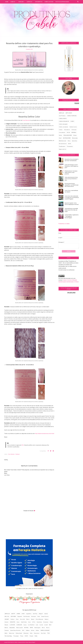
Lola (37, 625)
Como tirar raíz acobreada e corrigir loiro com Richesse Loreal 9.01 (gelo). (72, 197)
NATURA (26, 628)
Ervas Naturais (11, 454)
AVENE (18, 614)
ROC (23, 630)
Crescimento (62, 132)
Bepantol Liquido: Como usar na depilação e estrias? (72, 204)
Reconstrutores (63, 144)
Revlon (33, 630)
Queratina (75, 141)
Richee (37, 630)
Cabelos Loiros (73, 127)
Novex (48, 628)
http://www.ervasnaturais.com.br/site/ (45, 434)
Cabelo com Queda (63, 127)
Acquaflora (29, 614)
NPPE (31, 628)
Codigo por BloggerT (32, 642)
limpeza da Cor (63, 149)
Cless (17, 619)
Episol (33, 619)
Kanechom (39, 622)
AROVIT (13, 614)
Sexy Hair (43, 633)
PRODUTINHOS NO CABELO (13, 642)
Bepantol (20, 616)
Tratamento (70, 146)
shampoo (18, 454)
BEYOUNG (13, 616)
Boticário (34, 616)
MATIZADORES (67, 138)
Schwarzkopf (19, 633)
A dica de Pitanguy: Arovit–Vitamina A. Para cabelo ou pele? (71, 166)
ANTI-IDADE (69, 113)
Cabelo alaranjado (63, 124)
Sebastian (26, 633)
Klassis (6, 625)
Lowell (46, 625)
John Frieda (24, 622)
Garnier (7, 622)
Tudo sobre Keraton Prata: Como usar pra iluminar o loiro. (71, 179)
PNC (23, 445)
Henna (75, 135)
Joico (29, 622)
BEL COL (7, 616)
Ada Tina (35, 614)
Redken (28, 630)
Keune (51, 622)
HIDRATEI (13, 622)
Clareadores (67, 130)
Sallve (6, 633)
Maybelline (12, 628)
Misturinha (75, 138)
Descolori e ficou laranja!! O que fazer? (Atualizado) (71, 160)
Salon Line (12, 633)
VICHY (26, 636)
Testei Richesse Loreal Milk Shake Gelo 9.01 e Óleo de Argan (71, 210)
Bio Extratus (27, 616)
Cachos (61, 130)
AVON (23, 614)
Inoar (18, 622)
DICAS (68, 132)
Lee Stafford (31, 625)
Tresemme (16, 636)
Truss (22, 636)
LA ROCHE (12, 625)
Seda (31, 633)
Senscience (37, 633)
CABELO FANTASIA (72, 116)
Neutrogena (37, 628)
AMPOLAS (7, 614)
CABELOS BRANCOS (64, 121)
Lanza (25, 625)
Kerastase (46, 622)
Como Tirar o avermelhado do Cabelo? (71, 191)
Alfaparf (41, 614)
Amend (46, 614)
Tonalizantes (62, 146)
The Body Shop (8, 636)
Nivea (43, 628)
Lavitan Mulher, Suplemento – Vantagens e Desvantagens (72, 216)
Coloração (74, 130)
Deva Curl (22, 619)
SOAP (70, 144)
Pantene (7, 630)
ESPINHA (74, 132)
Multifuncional (63, 141)
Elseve (28, 619)
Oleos (69, 141)
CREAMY (7, 619)
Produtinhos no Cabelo (64, 224)
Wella (36, 636)
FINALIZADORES (68, 135)
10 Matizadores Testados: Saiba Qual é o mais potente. (71, 172)
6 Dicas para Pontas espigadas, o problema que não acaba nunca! (71, 185)
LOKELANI (19, 625)
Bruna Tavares (45, 616)
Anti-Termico (62, 116)
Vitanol (31, 636)
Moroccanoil (20, 628)
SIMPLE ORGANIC (45, 630)
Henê (60, 138)
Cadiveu (12, 619)
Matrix (6, 628)
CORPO (72, 121)
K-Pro (34, 622)
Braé (39, 616)
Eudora (47, 619)
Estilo (60, 135)
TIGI (49, 633)
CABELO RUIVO (63, 119)
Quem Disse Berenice (15, 630)
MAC (50, 625)
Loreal (41, 625)
